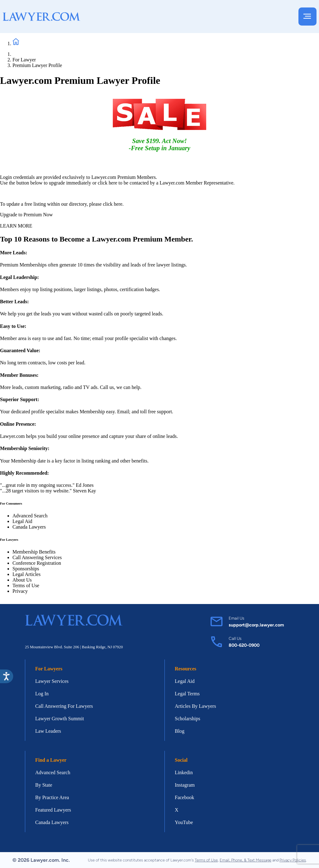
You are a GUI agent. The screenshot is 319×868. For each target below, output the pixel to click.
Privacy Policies (293, 860)
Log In (42, 694)
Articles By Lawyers (195, 706)
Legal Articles (26, 574)
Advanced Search (30, 516)
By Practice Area (52, 797)
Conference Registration (37, 563)
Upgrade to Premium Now (26, 215)
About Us (22, 580)
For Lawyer (24, 60)
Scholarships (188, 719)
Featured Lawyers (53, 810)
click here (108, 183)
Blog (180, 731)
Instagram (185, 785)
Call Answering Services (37, 557)
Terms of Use (26, 585)
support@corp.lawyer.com (256, 625)
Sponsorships (26, 569)
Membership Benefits (34, 552)
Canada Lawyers (29, 527)
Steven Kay (84, 491)
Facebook (184, 797)
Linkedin (184, 772)
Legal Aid (22, 521)
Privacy (20, 591)
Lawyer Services (52, 681)
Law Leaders (48, 731)
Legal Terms (187, 694)
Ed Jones (85, 485)
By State (44, 785)
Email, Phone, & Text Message (245, 860)
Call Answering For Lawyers (64, 706)
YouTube (184, 822)
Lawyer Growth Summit (60, 719)
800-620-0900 (244, 645)
